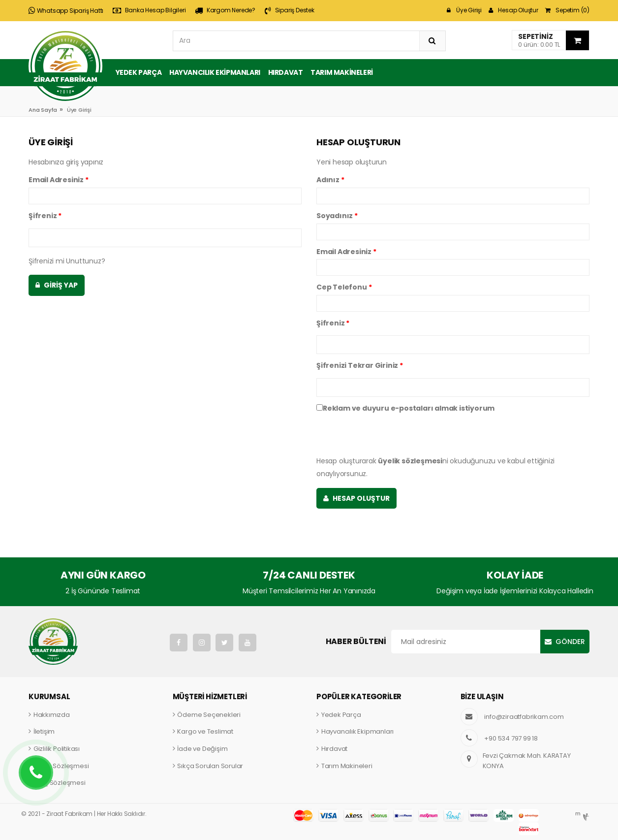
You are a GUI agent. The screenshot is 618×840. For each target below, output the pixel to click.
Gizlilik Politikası (57, 749)
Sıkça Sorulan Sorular (210, 766)
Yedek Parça (139, 72)
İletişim (44, 731)
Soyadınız (337, 216)
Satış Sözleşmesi (60, 783)
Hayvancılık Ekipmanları (215, 72)
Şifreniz (45, 216)
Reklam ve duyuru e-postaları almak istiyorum (405, 408)
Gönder (570, 642)
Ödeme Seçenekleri (209, 715)
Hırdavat (286, 72)
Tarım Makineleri (342, 72)
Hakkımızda (52, 715)
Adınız (330, 180)
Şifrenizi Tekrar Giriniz (360, 365)
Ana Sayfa (43, 110)
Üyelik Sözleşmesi (61, 766)
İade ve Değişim (202, 749)
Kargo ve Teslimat (205, 731)
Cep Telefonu (344, 287)
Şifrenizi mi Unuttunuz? (67, 261)
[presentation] (391, 435)
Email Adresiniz (59, 180)
